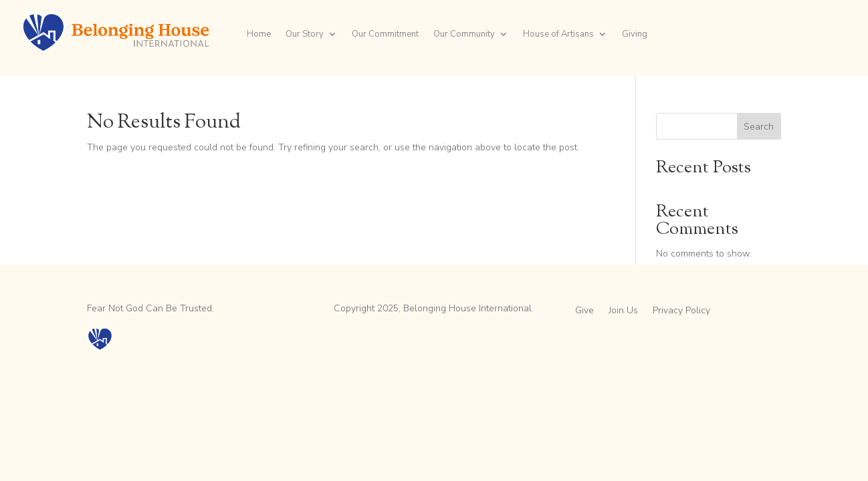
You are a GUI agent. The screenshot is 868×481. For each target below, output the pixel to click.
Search (759, 127)
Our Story (305, 35)
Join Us (623, 311)
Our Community (464, 35)
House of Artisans (558, 35)
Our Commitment (385, 35)
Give (584, 311)
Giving (635, 35)
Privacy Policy (681, 311)
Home (259, 35)
